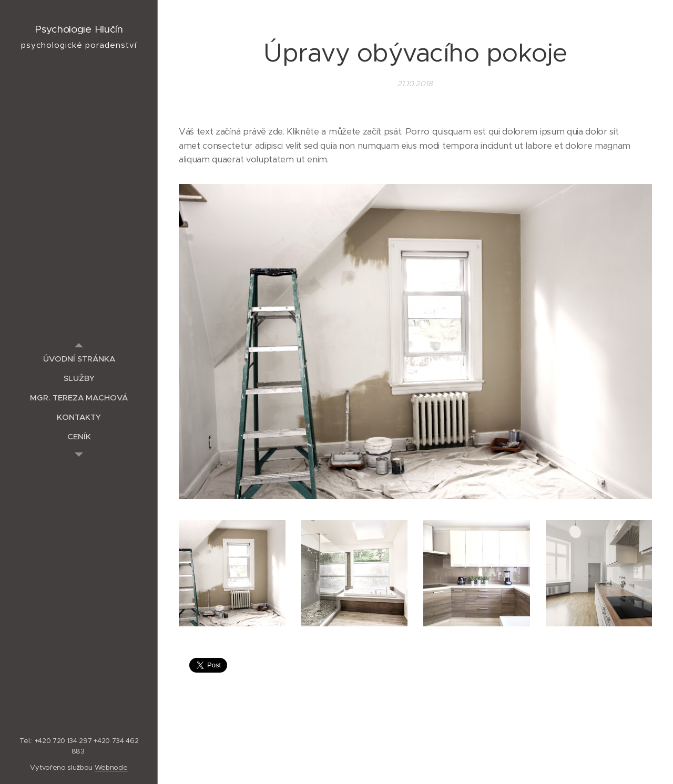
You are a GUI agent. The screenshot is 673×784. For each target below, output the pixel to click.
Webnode (111, 767)
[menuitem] (79, 359)
